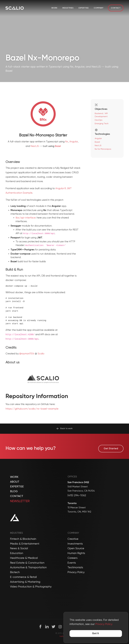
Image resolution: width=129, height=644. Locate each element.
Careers (72, 558)
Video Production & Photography (31, 587)
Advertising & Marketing (25, 582)
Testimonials (75, 568)
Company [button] (99, 8)
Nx (67, 153)
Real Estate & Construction (27, 563)
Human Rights (76, 553)
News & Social (19, 548)
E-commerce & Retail (23, 577)
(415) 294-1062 (77, 495)
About (15, 482)
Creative (73, 539)
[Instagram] (60, 627)
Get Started (111, 454)
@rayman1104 (27, 365)
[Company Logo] (15, 8)
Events (72, 563)
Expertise (84, 8)
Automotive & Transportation (28, 568)
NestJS (35, 158)
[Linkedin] (47, 627)
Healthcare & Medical (24, 558)
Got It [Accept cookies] (95, 634)
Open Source (76, 548)
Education (17, 553)
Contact (116, 8)
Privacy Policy (76, 572)
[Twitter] (53, 627)
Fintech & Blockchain (23, 539)
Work (54, 8)
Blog (14, 491)
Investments (75, 544)
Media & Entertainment (25, 544)
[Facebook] (40, 627)
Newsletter (20, 501)
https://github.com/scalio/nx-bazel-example (32, 420)
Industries (68, 8)
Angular (74, 153)
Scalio (41, 365)
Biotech (15, 572)
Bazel (58, 158)
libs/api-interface (26, 229)
